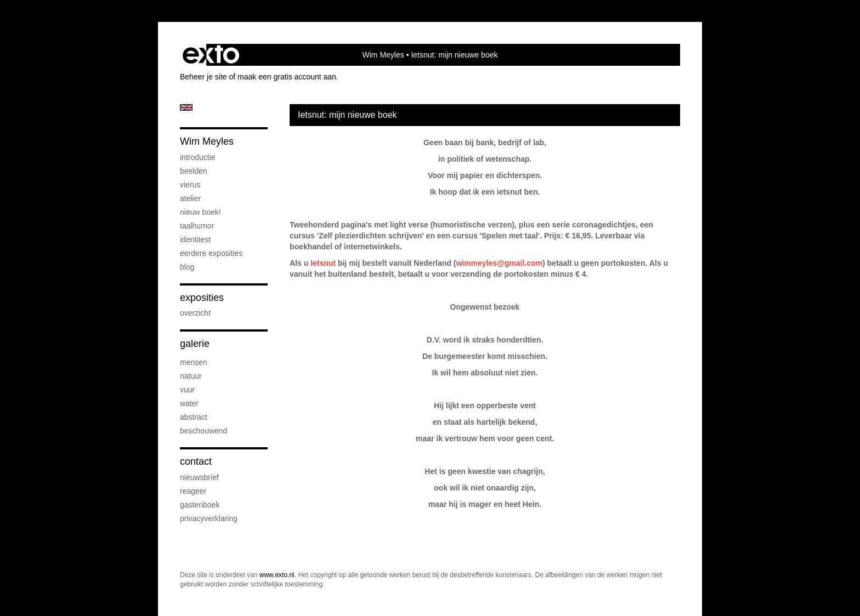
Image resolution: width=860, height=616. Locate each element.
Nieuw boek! (200, 212)
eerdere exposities (211, 253)
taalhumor (197, 226)
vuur (187, 390)
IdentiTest (195, 239)
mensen (194, 362)
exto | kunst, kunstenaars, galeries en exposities (211, 55)
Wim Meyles (383, 55)
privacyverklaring (209, 518)
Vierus (190, 185)
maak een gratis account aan (287, 77)
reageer (193, 491)
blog (187, 267)
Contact (196, 461)
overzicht (195, 313)
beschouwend (203, 431)
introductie (198, 157)
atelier (190, 198)
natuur (191, 376)
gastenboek (200, 505)
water (189, 403)
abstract (194, 417)
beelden (194, 171)
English (186, 107)
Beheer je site (203, 77)
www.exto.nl (277, 575)
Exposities (202, 298)
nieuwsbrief (199, 477)
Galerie (195, 344)
